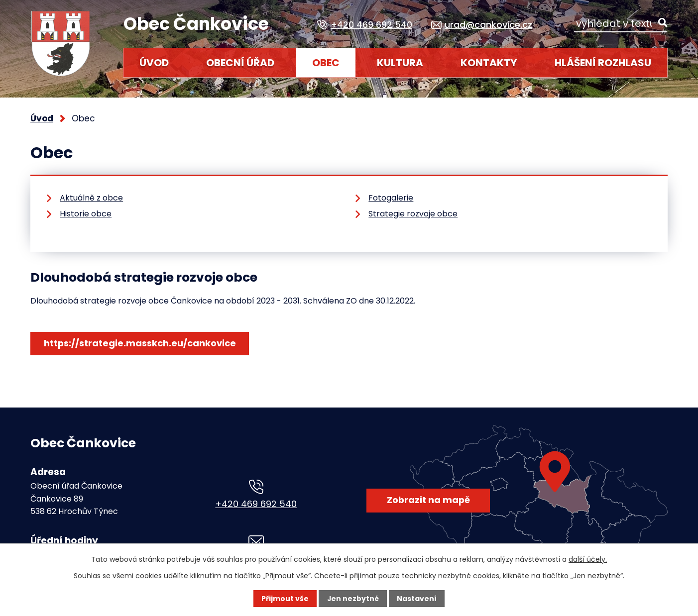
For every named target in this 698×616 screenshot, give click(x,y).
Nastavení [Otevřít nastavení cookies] (417, 599)
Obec (326, 63)
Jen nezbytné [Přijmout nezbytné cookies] (353, 599)
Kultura (400, 63)
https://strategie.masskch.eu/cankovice (140, 343)
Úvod (154, 63)
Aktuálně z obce (91, 198)
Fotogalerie (391, 198)
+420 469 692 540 (256, 504)
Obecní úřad (240, 63)
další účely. (588, 559)
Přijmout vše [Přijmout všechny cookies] (285, 599)
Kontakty (489, 63)
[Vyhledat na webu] (621, 24)
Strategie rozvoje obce (413, 214)
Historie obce (86, 214)
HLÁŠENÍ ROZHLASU (603, 63)
